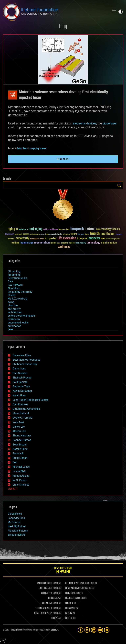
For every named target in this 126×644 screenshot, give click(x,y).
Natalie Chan (20, 449)
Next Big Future (17, 526)
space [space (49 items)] (72, 243)
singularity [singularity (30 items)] (65, 243)
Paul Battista (20, 382)
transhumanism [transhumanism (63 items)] (109, 243)
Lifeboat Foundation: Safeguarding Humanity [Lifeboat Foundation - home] (55, 12)
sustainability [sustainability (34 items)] (81, 243)
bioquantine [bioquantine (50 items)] (64, 229)
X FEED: (44, 593)
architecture (15, 312)
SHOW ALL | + (13, 489)
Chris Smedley (21, 485)
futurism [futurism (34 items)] (81, 234)
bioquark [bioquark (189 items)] (77, 229)
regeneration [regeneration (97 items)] (42, 243)
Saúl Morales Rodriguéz (26, 360)
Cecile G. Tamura (22, 418)
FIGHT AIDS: (46, 603)
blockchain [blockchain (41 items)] (10, 234)
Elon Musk (14, 288)
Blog (63, 27)
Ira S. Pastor (20, 480)
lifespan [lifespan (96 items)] (82, 239)
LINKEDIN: (43, 588)
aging (11, 302)
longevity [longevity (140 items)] (94, 238)
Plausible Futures (18, 531)
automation (14, 326)
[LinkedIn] (94, 630)
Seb (15, 462)
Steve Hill (18, 453)
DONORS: (52, 598)
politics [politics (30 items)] (117, 239)
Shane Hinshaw (22, 436)
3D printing (14, 271)
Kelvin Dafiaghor (22, 391)
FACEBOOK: (42, 583)
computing (34, 149)
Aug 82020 (13, 95)
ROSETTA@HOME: (42, 613)
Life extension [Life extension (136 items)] (67, 238)
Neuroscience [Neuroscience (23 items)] (110, 239)
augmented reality (18, 323)
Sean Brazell (20, 445)
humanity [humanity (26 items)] (119, 234)
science (43, 149)
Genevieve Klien (22, 355)
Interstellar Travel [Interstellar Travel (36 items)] (37, 239)
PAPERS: (69, 613)
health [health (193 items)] (95, 234)
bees (10, 329)
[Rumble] (107, 630)
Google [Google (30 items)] (87, 234)
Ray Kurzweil (15, 285)
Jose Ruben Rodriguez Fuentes (31, 400)
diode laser (110, 123)
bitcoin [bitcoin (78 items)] (116, 229)
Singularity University (20, 292)
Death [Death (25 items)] (47, 234)
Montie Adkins (21, 476)
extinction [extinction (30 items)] (66, 234)
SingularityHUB (16, 535)
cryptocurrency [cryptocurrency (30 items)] (35, 234)
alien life (13, 305)
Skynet (12, 295)
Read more (63, 159)
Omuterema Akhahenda (26, 409)
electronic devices (85, 123)
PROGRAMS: (70, 608)
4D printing (14, 275)
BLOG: (68, 593)
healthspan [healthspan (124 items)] (108, 234)
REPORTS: (69, 603)
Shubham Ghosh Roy (25, 364)
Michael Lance (21, 467)
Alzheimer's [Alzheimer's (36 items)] (23, 230)
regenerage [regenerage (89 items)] (26, 243)
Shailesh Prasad (22, 378)
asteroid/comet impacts (22, 316)
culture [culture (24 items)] (42, 234)
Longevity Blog (16, 518)
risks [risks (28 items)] (59, 243)
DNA (10, 282)
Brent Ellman (20, 458)
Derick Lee (19, 427)
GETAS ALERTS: (71, 588)
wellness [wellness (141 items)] (64, 247)
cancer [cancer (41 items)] (26, 234)
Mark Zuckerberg (17, 299)
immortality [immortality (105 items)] (22, 238)
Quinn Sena (22, 149)
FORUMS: (55, 618)
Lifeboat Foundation (23, 630)
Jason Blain (20, 471)
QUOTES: (69, 618)
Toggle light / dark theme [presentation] (121, 12)
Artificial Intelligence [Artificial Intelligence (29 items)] (51, 230)
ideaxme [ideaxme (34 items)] (11, 239)
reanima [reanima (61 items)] (15, 243)
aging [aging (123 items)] (11, 229)
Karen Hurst (19, 395)
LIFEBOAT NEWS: (72, 583)
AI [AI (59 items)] (17, 229)
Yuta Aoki (18, 422)
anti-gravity (14, 309)
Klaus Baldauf (21, 413)
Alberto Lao (19, 431)
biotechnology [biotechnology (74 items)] (104, 229)
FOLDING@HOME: (43, 608)
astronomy (14, 319)
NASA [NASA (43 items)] (103, 239)
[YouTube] (100, 630)
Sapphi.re (55, 630)
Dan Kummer (20, 404)
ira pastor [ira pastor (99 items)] (51, 239)
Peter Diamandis (17, 278)
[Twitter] (87, 630)
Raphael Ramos (22, 440)
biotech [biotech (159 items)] (90, 229)
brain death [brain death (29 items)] (19, 234)
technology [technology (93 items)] (93, 243)
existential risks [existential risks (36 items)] (56, 234)
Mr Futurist (14, 522)
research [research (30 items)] (53, 243)
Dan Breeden (20, 373)
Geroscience (15, 514)
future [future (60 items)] (74, 234)
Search (119, 185)
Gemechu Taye (21, 386)
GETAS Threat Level (63, 571)
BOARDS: (69, 598)
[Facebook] (81, 630)
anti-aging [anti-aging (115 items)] (36, 229)
